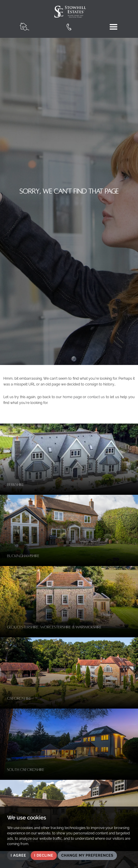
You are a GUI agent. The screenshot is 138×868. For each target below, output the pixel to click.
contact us (96, 397)
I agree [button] (18, 855)
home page (72, 397)
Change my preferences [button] (87, 855)
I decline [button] (44, 855)
